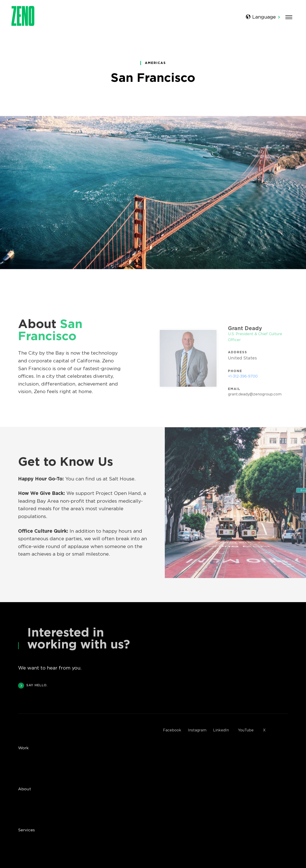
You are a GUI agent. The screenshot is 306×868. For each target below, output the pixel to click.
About (24, 789)
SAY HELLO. (33, 686)
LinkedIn (221, 730)
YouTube (246, 730)
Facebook (172, 730)
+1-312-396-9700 (243, 378)
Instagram (197, 730)
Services (26, 830)
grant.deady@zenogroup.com (255, 395)
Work (23, 748)
